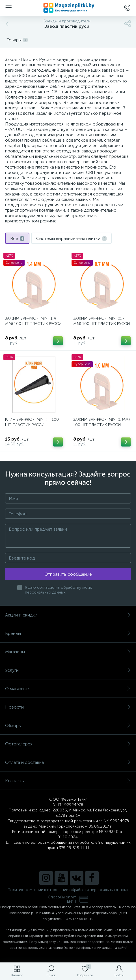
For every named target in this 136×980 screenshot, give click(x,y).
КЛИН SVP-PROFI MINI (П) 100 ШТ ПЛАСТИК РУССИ (32, 422)
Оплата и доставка (68, 762)
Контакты (68, 781)
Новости (68, 707)
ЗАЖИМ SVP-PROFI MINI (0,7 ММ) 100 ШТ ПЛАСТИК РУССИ (102, 321)
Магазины (68, 652)
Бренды (68, 633)
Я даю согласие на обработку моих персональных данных (58, 590)
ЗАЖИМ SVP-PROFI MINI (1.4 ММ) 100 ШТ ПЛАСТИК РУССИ (33, 321)
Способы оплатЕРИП (68, 899)
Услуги (68, 670)
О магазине (68, 689)
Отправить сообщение (68, 574)
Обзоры (68, 725)
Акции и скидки (68, 615)
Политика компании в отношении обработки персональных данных (68, 890)
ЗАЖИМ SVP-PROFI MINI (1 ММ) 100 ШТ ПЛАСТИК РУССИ (102, 422)
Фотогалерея (68, 744)
